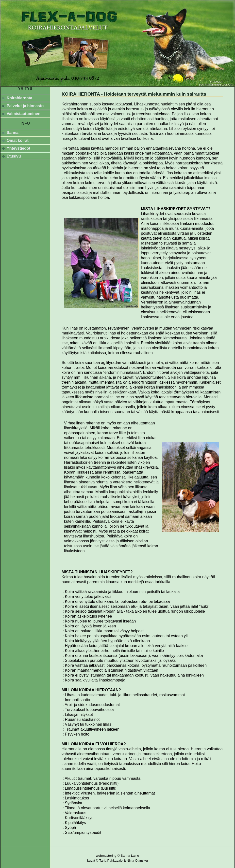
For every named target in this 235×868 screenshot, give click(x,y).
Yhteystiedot (18, 148)
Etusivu (14, 156)
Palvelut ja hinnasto (25, 106)
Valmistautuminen (24, 114)
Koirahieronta (19, 98)
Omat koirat (18, 140)
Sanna (13, 133)
